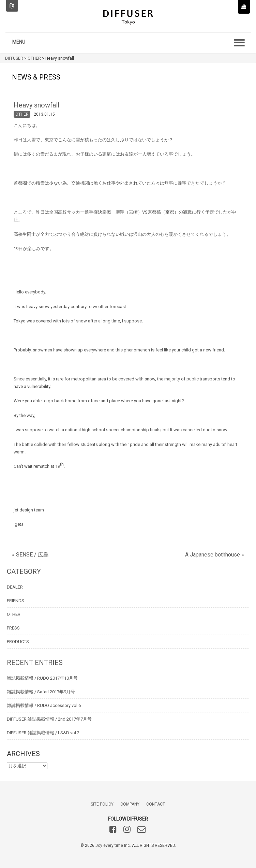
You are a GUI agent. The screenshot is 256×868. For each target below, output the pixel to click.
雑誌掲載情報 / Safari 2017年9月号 (41, 692)
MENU (19, 42)
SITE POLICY (102, 804)
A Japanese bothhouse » (215, 555)
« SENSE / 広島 (30, 555)
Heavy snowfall (36, 105)
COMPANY (130, 804)
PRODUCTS (18, 642)
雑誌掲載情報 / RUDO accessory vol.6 (44, 705)
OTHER (22, 114)
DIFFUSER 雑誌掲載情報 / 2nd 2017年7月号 (49, 719)
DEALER (15, 587)
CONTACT (156, 804)
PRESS (13, 628)
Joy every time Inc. (113, 845)
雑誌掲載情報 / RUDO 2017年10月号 (42, 678)
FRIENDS (16, 601)
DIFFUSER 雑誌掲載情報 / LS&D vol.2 (43, 733)
